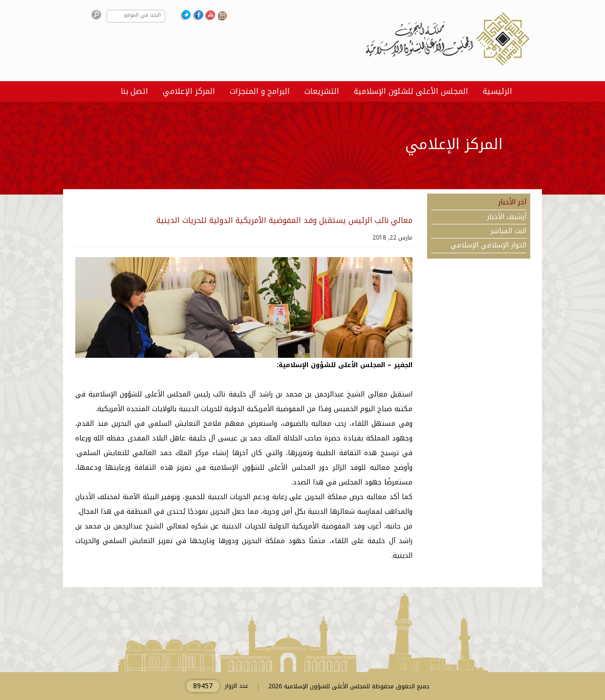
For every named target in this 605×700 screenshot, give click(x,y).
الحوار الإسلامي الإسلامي (488, 245)
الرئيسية (497, 91)
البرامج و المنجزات (260, 91)
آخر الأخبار (512, 202)
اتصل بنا (134, 91)
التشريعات (322, 91)
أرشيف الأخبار (507, 217)
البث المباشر (508, 231)
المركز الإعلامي (189, 91)
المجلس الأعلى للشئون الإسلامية (411, 91)
